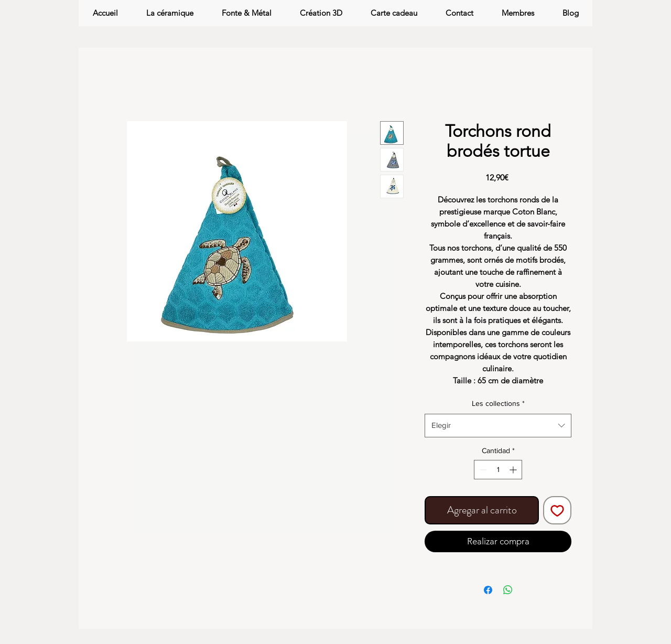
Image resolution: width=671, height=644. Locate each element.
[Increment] (514, 470)
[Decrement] (482, 470)
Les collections (498, 403)
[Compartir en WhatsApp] (508, 590)
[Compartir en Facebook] (488, 590)
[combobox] (498, 425)
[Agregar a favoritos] (557, 510)
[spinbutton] (498, 470)
